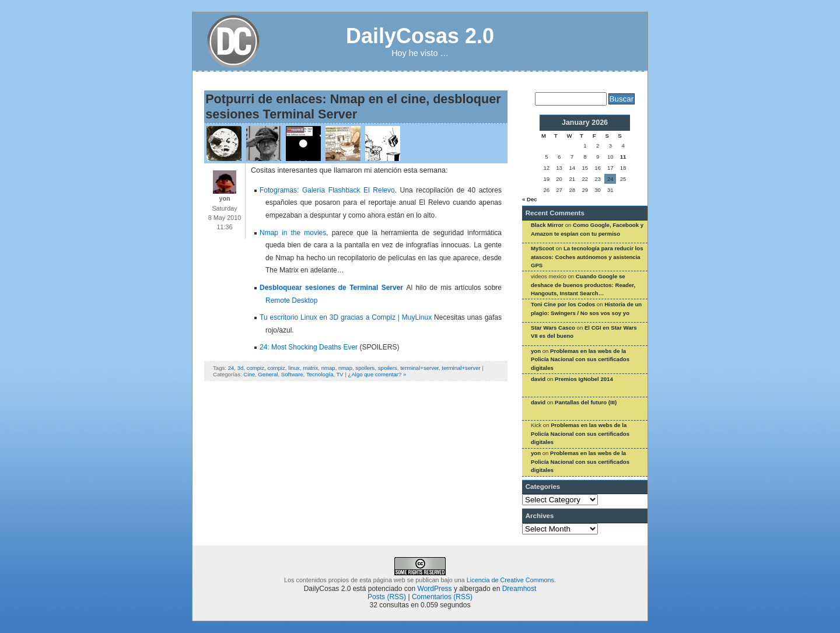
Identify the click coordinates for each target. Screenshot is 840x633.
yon (536, 351)
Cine (249, 374)
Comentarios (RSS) (442, 597)
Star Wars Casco (553, 328)
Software (292, 374)
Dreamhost (519, 589)
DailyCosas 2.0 (420, 36)
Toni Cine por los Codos (563, 304)
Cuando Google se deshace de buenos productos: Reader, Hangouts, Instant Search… (583, 285)
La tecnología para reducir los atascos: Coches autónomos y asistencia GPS (587, 257)
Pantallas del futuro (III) (586, 402)
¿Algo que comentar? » (377, 374)
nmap (328, 368)
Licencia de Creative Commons (510, 580)
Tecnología (320, 374)
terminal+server (419, 368)
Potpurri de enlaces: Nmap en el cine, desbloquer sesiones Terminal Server (353, 106)
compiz (256, 368)
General (268, 374)
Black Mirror (547, 225)
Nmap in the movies (293, 233)
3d (241, 368)
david (538, 379)
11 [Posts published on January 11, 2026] (623, 157)
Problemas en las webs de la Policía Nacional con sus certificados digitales (580, 359)
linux (294, 368)
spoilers (365, 368)
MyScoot (542, 248)
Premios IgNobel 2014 (584, 379)
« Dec (530, 199)
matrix (310, 368)
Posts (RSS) (387, 597)
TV (339, 374)
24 (231, 368)
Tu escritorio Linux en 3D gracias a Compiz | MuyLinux (346, 317)
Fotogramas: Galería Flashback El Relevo (327, 190)
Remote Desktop (291, 300)
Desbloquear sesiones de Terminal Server (333, 288)
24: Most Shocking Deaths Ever (309, 347)
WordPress (434, 589)
